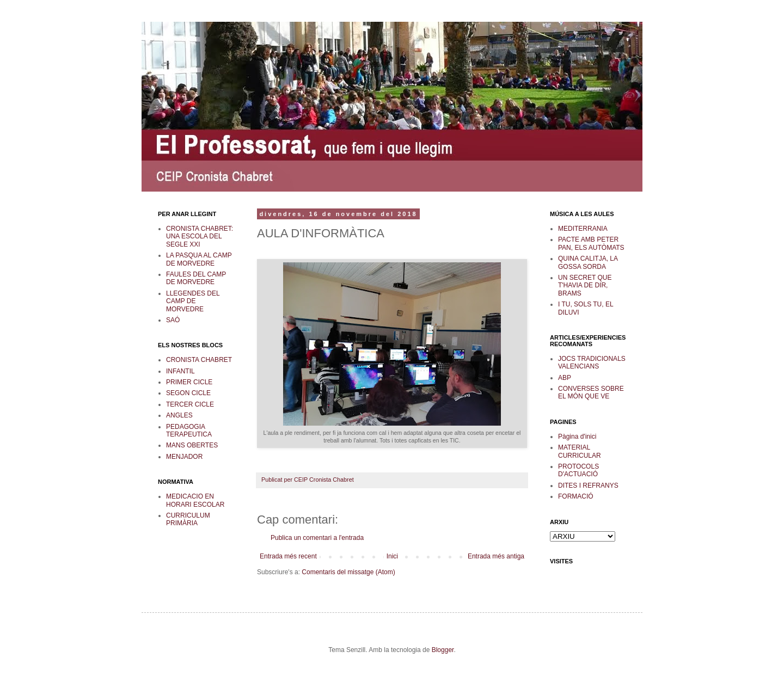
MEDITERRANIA (583, 229)
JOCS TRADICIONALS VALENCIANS (592, 362)
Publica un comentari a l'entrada (317, 538)
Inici (392, 556)
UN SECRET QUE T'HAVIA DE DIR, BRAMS (585, 285)
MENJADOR (184, 457)
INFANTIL (180, 371)
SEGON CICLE (188, 393)
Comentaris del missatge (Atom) (348, 572)
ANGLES (179, 415)
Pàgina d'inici (577, 437)
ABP (565, 378)
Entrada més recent (288, 556)
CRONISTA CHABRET (199, 360)
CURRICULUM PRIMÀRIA (188, 519)
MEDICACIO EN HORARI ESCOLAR (195, 500)
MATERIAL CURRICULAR (580, 451)
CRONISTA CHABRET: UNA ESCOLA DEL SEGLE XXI (200, 236)
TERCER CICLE (190, 404)
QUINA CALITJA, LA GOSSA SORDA (588, 262)
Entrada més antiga (496, 556)
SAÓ (173, 320)
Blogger (443, 650)
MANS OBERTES (192, 445)
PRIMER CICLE (189, 382)
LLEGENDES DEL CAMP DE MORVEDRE (193, 301)
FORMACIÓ (576, 496)
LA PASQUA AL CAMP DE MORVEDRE (199, 259)
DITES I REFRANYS (588, 486)
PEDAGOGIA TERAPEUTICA (189, 431)
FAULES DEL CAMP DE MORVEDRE (196, 278)
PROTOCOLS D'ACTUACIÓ (578, 470)
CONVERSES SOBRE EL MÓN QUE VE (591, 392)
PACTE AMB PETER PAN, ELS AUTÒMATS (591, 243)
